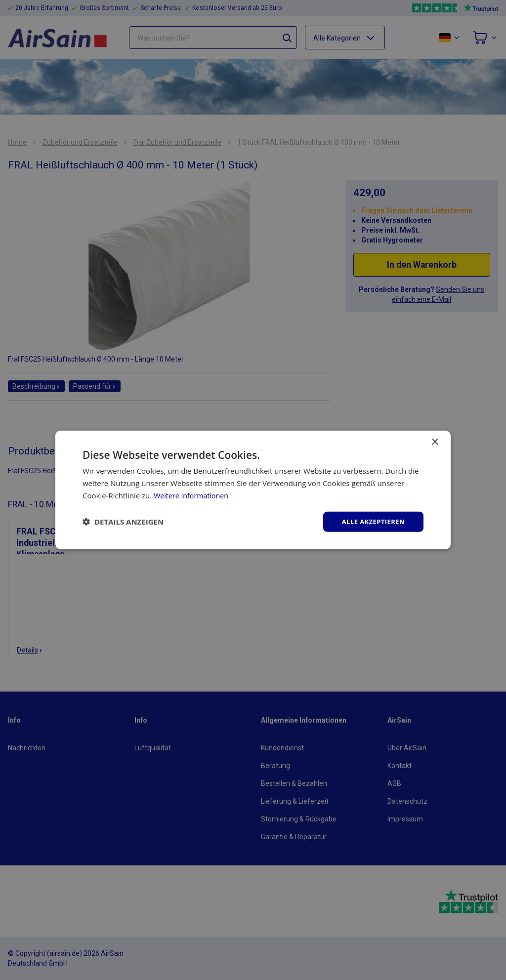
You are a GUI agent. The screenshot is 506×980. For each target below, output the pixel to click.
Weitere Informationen (193, 494)
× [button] (435, 441)
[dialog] (253, 490)
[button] (123, 522)
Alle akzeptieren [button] (371, 521)
